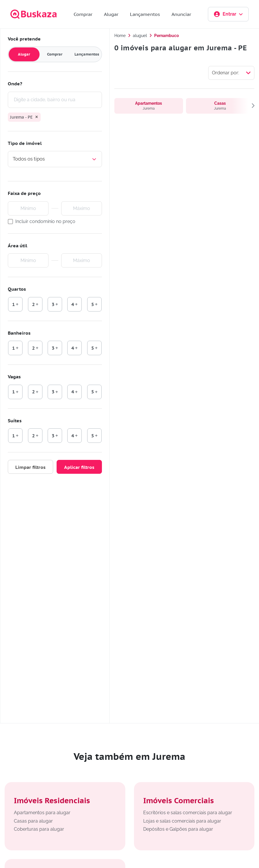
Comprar (83, 14)
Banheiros (19, 333)
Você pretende (24, 39)
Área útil (17, 246)
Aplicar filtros (79, 467)
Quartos (17, 289)
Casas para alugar (33, 821)
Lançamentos (145, 14)
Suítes (15, 421)
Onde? (15, 84)
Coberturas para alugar (39, 829)
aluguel (140, 36)
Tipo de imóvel (25, 143)
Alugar (111, 14)
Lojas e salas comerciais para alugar (182, 821)
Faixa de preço (24, 193)
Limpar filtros (30, 467)
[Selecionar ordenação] (231, 73)
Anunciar (181, 14)
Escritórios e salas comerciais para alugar (188, 813)
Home (120, 36)
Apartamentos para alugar (42, 813)
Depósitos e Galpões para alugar (178, 829)
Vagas (14, 377)
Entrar (228, 14)
